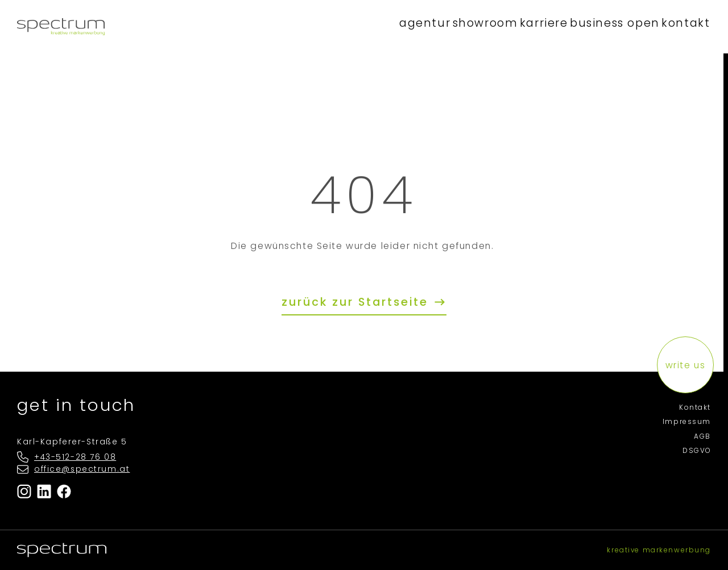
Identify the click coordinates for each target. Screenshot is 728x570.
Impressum (687, 422)
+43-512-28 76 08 (75, 457)
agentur (410, 26)
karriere (537, 26)
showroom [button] (474, 26)
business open (611, 26)
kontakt (683, 26)
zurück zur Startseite (357, 302)
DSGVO (697, 451)
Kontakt (695, 407)
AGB (702, 436)
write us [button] (686, 365)
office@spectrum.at (82, 469)
